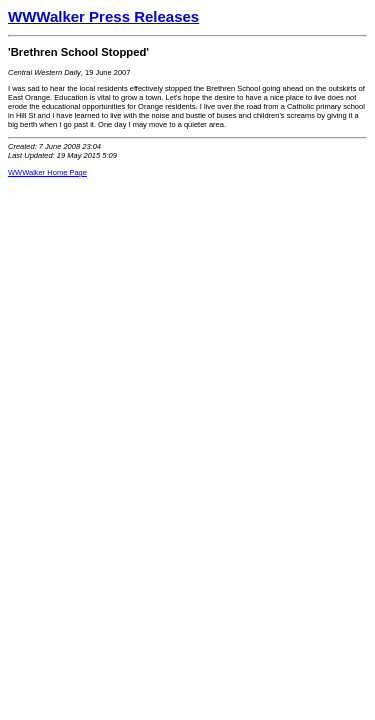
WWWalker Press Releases (103, 16)
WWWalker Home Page (47, 172)
